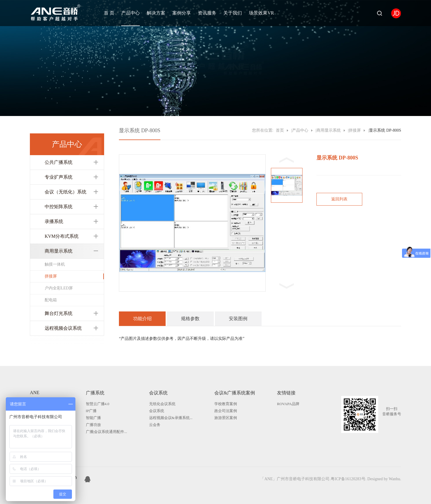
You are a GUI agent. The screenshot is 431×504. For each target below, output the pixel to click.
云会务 (155, 425)
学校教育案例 (226, 404)
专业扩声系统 (59, 177)
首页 (280, 130)
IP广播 (91, 411)
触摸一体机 (55, 264)
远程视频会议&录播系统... (171, 418)
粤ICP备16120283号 (348, 479)
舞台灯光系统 (59, 313)
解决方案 (156, 13)
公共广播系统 (59, 162)
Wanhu (394, 479)
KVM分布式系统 (62, 236)
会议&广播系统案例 (235, 393)
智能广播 (93, 418)
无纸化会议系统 (162, 404)
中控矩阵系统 (59, 207)
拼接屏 (51, 276)
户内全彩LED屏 (59, 288)
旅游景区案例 (226, 418)
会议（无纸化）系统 (66, 192)
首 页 (109, 13)
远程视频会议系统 (63, 328)
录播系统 (54, 221)
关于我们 (233, 13)
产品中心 (131, 13)
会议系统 (158, 393)
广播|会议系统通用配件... (106, 432)
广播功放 (93, 425)
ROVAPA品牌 (288, 404)
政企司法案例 (226, 411)
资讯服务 (207, 13)
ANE (35, 392)
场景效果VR (261, 13)
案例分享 (182, 13)
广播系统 (95, 393)
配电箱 (51, 300)
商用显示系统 (59, 251)
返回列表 (339, 199)
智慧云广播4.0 (98, 404)
